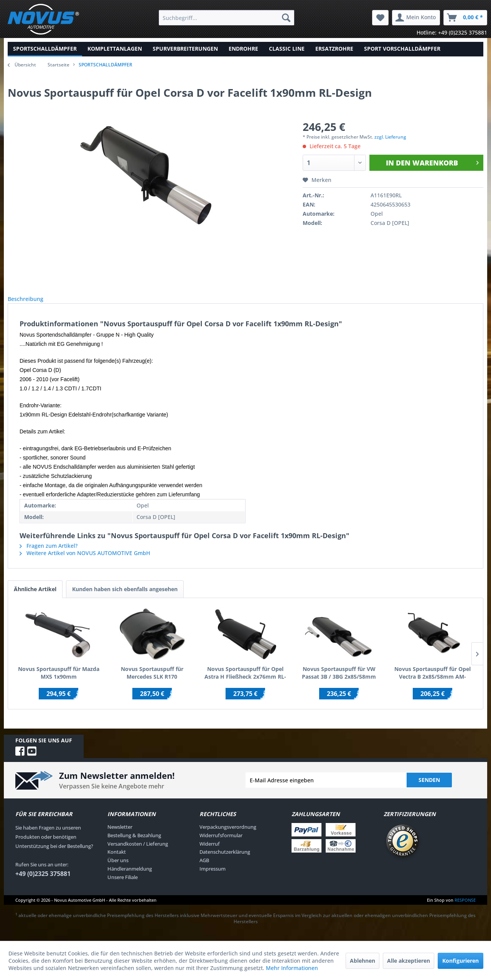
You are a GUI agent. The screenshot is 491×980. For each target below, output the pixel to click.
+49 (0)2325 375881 (43, 882)
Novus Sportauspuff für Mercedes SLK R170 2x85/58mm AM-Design (152, 681)
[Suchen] (286, 18)
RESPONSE (465, 908)
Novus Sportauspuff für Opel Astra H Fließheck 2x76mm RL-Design (245, 681)
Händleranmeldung (130, 877)
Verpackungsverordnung (228, 835)
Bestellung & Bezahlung (134, 844)
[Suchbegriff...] (227, 18)
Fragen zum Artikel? (49, 554)
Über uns (118, 869)
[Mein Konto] (416, 18)
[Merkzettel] (380, 18)
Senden (429, 788)
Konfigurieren (461, 961)
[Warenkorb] (465, 18)
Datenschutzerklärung (225, 860)
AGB (204, 869)
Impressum (213, 877)
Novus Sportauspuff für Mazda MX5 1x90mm (59, 681)
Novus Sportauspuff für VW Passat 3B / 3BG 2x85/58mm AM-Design (339, 681)
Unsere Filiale (123, 886)
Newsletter (120, 835)
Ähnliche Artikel (35, 597)
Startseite (58, 65)
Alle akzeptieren (409, 961)
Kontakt (117, 860)
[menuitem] (227, 18)
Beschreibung (32, 303)
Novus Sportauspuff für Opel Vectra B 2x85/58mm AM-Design (433, 681)
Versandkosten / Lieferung (138, 852)
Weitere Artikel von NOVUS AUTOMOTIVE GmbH (85, 561)
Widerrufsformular (221, 844)
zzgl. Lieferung (390, 137)
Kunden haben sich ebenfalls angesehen (125, 597)
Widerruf (210, 852)
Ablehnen (362, 961)
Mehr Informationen (292, 968)
